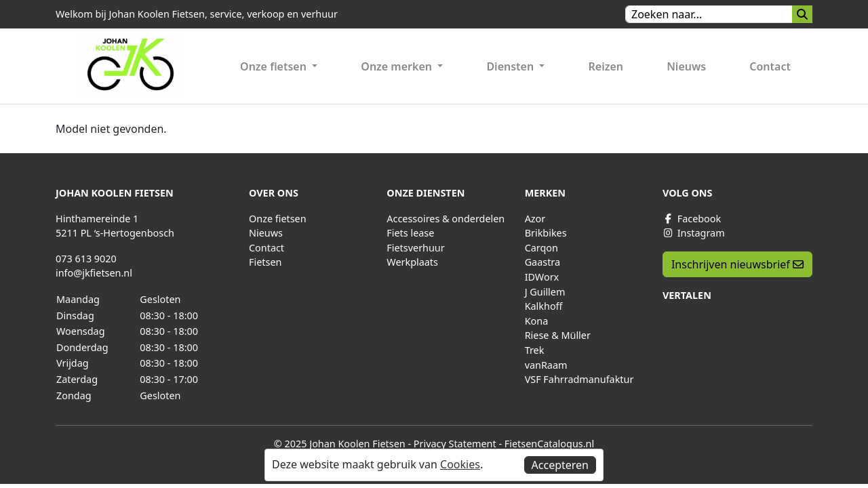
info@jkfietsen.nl (94, 273)
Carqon (541, 248)
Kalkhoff (544, 306)
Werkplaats (412, 262)
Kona (537, 321)
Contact (770, 66)
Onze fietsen (278, 219)
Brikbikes (546, 233)
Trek (535, 350)
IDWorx (542, 277)
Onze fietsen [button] (275, 66)
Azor (535, 219)
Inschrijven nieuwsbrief (737, 264)
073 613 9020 (86, 259)
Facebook (692, 219)
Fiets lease (410, 233)
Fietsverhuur (415, 248)
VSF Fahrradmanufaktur (579, 379)
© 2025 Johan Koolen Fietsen (340, 444)
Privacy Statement (455, 444)
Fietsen (265, 262)
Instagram (694, 233)
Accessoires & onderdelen (446, 219)
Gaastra (542, 262)
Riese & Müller (558, 335)
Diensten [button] (511, 66)
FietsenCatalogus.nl (549, 444)
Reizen (606, 66)
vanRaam (546, 365)
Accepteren (560, 465)
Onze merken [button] (398, 66)
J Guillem (545, 292)
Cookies (460, 464)
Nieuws (686, 66)
